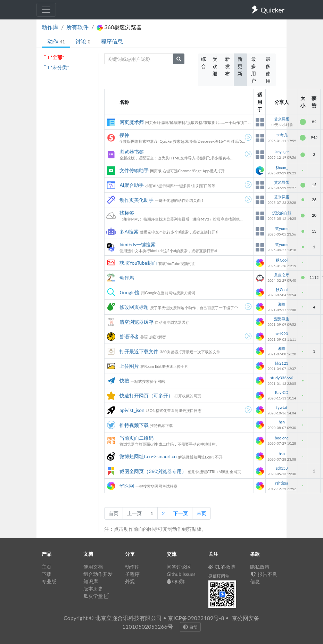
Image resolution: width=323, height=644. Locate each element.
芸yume (282, 228)
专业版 (49, 581)
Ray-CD (282, 392)
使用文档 (93, 567)
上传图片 (129, 366)
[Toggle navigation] (46, 10)
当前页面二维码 (136, 438)
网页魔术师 (132, 122)
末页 (201, 513)
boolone (282, 438)
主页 (47, 567)
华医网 (127, 486)
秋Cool (282, 260)
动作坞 (127, 278)
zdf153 (282, 468)
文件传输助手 (134, 170)
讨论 (83, 41)
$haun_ (282, 168)
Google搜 (130, 292)
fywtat (282, 407)
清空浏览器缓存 (136, 322)
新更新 (240, 66)
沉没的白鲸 (282, 213)
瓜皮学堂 (96, 596)
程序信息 (112, 41)
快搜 (124, 381)
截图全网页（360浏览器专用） (153, 471)
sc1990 (282, 334)
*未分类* (56, 67)
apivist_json (132, 410)
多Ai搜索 (129, 232)
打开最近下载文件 (139, 351)
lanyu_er (282, 152)
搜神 (124, 135)
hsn (282, 422)
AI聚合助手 (131, 185)
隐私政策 (260, 567)
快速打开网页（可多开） (146, 395)
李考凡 (282, 135)
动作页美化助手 (136, 200)
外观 (130, 581)
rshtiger (282, 483)
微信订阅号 (219, 576)
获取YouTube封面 (138, 263)
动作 (56, 41)
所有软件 (77, 27)
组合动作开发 (98, 574)
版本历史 (93, 589)
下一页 (181, 513)
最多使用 (268, 70)
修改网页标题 (134, 307)
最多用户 (254, 70)
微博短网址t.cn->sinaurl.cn (148, 456)
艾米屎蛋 (282, 119)
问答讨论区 (179, 567)
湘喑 (282, 304)
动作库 (50, 27)
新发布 (227, 66)
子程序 (132, 574)
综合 (204, 63)
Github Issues (181, 574)
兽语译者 (129, 336)
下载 (47, 574)
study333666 (282, 378)
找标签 (127, 213)
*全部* (54, 57)
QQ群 (176, 581)
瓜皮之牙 (282, 275)
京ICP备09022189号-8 (196, 618)
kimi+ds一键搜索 (137, 244)
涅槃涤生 (282, 319)
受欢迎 (215, 66)
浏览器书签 (132, 152)
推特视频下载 (134, 425)
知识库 (91, 581)
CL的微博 (222, 567)
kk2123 (282, 363)
